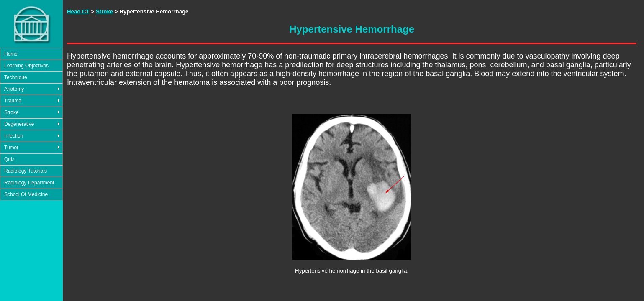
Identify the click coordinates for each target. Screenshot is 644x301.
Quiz (9, 159)
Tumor (11, 148)
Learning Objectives (26, 66)
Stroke (12, 112)
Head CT (78, 11)
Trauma (13, 101)
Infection (14, 136)
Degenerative (19, 124)
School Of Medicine (26, 194)
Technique (16, 77)
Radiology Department (29, 183)
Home (11, 54)
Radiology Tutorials (26, 171)
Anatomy (14, 89)
